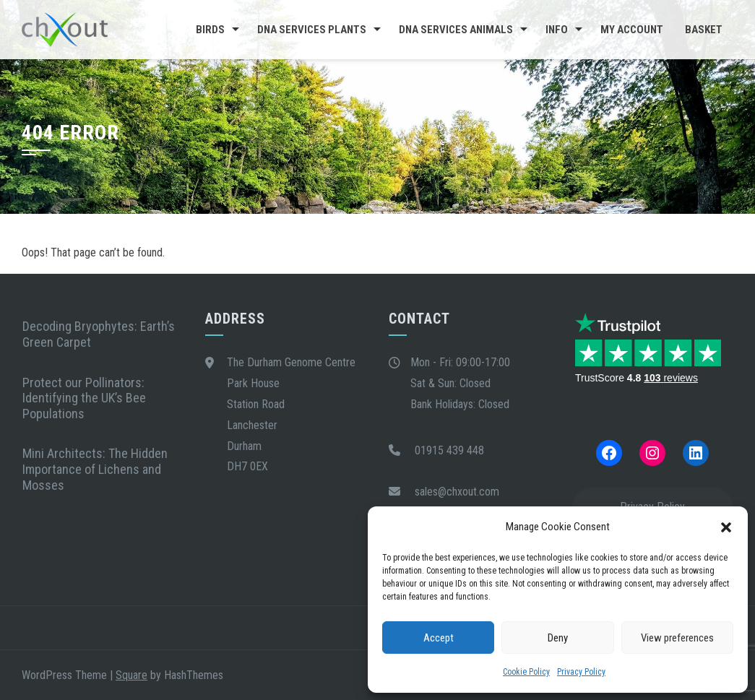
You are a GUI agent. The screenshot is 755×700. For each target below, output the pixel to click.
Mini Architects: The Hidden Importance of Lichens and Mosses (95, 469)
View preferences (677, 638)
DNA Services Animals (456, 30)
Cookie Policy (526, 672)
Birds (210, 30)
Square (131, 675)
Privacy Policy (581, 672)
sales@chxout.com (457, 492)
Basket (704, 30)
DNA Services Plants (312, 30)
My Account (632, 30)
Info (557, 30)
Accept (439, 638)
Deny (558, 638)
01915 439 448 (449, 450)
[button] (726, 527)
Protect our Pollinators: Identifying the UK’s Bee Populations (84, 398)
